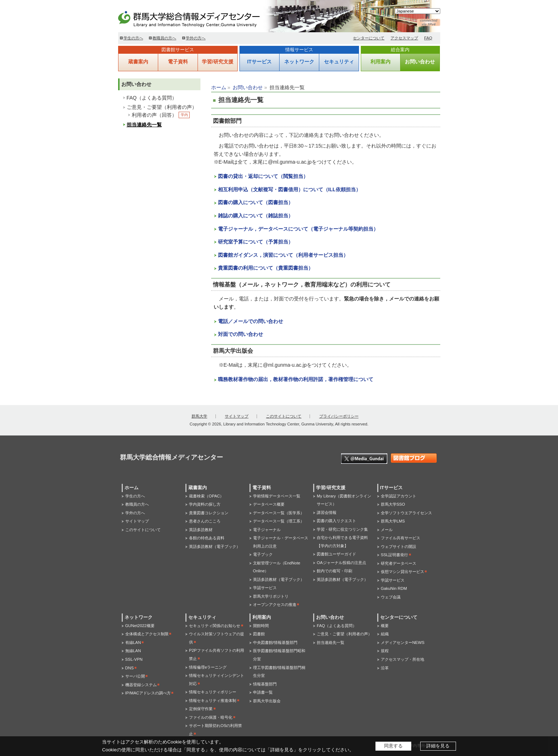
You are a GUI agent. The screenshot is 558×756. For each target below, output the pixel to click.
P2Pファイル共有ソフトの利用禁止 (217, 654)
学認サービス (265, 588)
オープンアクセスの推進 (275, 605)
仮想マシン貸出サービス (402, 572)
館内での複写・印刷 (334, 571)
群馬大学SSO (393, 504)
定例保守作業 (201, 709)
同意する (393, 746)
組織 (385, 634)
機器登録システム (141, 685)
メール (387, 530)
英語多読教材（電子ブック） (215, 546)
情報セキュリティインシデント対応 (217, 680)
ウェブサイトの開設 (399, 546)
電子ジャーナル (267, 530)
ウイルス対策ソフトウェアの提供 (217, 638)
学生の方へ (133, 38)
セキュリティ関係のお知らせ (215, 626)
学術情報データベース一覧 (277, 496)
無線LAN (133, 651)
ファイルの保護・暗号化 (211, 717)
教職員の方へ (164, 38)
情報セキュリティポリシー (213, 692)
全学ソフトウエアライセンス (406, 513)
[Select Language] (418, 11)
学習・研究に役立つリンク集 (342, 529)
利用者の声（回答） (154, 115)
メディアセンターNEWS (403, 642)
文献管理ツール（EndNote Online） (277, 567)
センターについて (369, 38)
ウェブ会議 (391, 597)
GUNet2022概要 (140, 626)
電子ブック (263, 554)
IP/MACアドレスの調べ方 (148, 693)
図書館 (259, 634)
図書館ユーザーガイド (336, 554)
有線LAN (133, 642)
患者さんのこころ (205, 521)
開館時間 (261, 626)
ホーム (219, 87)
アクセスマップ (404, 38)
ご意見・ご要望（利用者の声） (162, 107)
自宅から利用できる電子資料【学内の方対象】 (342, 542)
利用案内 (380, 62)
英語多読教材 (201, 530)
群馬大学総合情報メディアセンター (200, 18)
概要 (385, 626)
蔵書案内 (138, 62)
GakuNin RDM (394, 588)
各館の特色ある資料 (207, 538)
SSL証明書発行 (395, 555)
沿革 (385, 668)
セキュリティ (339, 62)
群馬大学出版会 (267, 701)
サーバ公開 (135, 676)
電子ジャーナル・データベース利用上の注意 (281, 542)
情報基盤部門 (265, 684)
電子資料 (178, 62)
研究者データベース (399, 563)
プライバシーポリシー (339, 416)
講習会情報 (327, 512)
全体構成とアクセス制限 (147, 634)
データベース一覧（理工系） (279, 521)
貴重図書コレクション (209, 513)
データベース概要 (269, 504)
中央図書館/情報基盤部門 (275, 642)
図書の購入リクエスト (336, 521)
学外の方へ (196, 38)
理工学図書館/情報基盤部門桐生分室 (279, 672)
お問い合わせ (420, 62)
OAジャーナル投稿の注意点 (341, 563)
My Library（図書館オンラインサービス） (344, 500)
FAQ (428, 38)
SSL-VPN (134, 659)
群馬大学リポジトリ (271, 596)
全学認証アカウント (399, 496)
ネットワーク (299, 62)
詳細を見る (438, 746)
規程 (385, 651)
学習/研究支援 (218, 62)
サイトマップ (237, 416)
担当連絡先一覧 (144, 125)
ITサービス (259, 62)
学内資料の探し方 (205, 504)
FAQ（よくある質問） (152, 98)
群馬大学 (199, 416)
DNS (130, 668)
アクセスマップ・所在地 (402, 659)
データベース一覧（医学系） (279, 513)
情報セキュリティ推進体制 (213, 700)
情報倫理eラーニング (208, 667)
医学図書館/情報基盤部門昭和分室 (279, 655)
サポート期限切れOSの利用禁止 (215, 730)
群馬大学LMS (393, 521)
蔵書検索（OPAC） (206, 496)
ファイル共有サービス (401, 538)
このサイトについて (284, 416)
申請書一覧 (263, 692)
